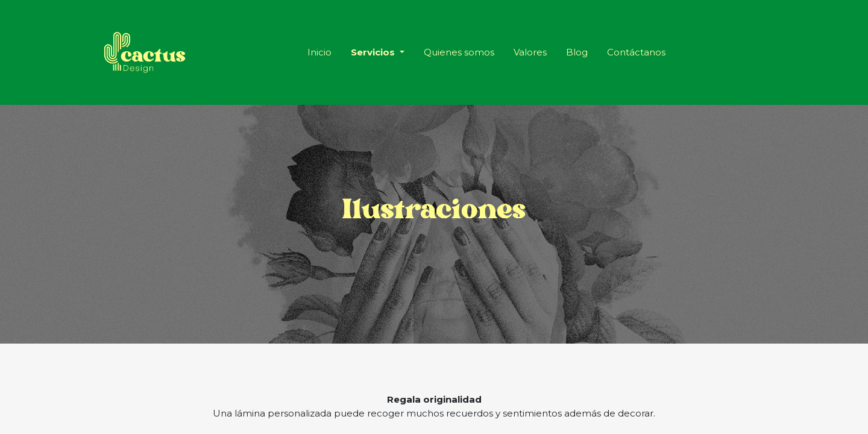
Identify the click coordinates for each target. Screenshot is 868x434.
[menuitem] (319, 53)
